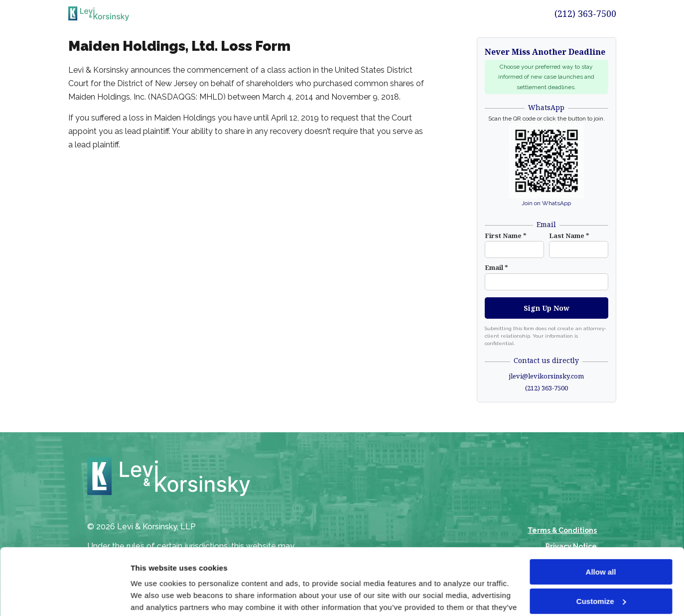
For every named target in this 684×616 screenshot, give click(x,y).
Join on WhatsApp (546, 203)
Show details (154, 596)
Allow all (601, 510)
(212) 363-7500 (585, 13)
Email (496, 267)
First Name (506, 236)
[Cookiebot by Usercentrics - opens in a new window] (65, 597)
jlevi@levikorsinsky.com (546, 376)
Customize (601, 539)
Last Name (569, 236)
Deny (601, 568)
